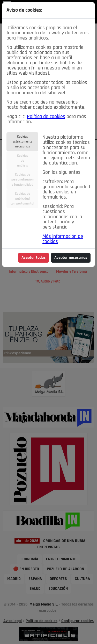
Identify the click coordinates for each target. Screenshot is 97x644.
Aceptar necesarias (71, 258)
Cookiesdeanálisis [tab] (23, 161)
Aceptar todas (33, 258)
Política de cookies (46, 117)
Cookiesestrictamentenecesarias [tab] (23, 142)
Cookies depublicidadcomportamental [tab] (22, 199)
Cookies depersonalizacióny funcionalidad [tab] (23, 180)
